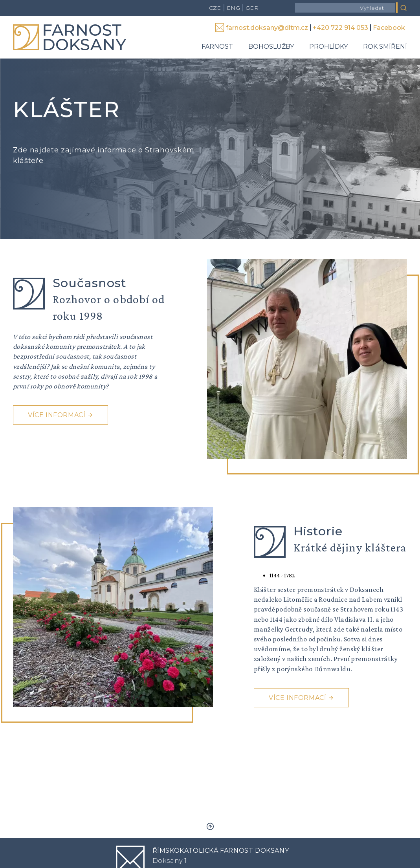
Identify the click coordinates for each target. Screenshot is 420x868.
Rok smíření (385, 47)
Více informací (57, 415)
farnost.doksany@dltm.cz (267, 28)
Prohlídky (328, 47)
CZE (215, 8)
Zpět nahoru (210, 826)
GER (252, 8)
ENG (233, 8)
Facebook (389, 28)
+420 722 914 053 (340, 28)
